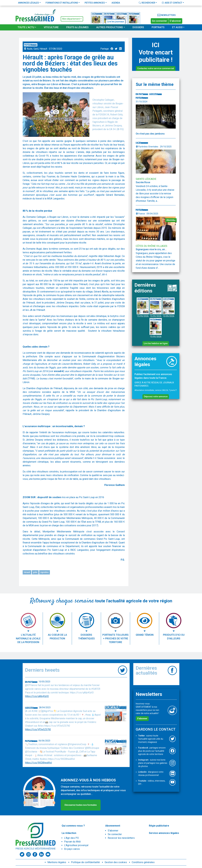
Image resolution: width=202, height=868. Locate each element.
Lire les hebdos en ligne (156, 343)
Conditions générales (143, 862)
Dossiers (138, 27)
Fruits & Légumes (77, 27)
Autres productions (110, 27)
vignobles (45, 572)
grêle (35, 572)
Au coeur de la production (57, 637)
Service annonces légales (164, 833)
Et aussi (177, 27)
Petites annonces (95, 3)
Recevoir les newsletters (121, 838)
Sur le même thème (155, 84)
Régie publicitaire (159, 826)
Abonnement (113, 826)
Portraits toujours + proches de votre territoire (115, 639)
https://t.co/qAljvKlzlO (37, 696)
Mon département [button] (71, 19)
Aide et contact (172, 3)
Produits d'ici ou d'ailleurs (174, 637)
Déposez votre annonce (156, 397)
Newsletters (166, 15)
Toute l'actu (26, 27)
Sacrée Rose (143, 182)
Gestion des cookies (116, 862)
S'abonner (175, 21)
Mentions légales (57, 862)
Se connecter (159, 21)
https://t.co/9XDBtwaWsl (38, 763)
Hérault (27, 572)
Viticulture (51, 27)
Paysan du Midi (72, 842)
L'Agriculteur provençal (76, 845)
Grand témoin (145, 635)
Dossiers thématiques (86, 637)
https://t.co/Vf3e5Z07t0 (38, 729)
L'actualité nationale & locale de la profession (28, 639)
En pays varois (72, 849)
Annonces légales (28, 3)
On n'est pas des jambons (150, 134)
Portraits (158, 27)
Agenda (116, 3)
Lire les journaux (116, 22)
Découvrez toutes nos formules (81, 805)
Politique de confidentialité (85, 862)
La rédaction (69, 833)
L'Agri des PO (71, 838)
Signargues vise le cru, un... (151, 249)
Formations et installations (62, 3)
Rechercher (147, 3)
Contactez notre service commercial (156, 68)
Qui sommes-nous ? (73, 826)
